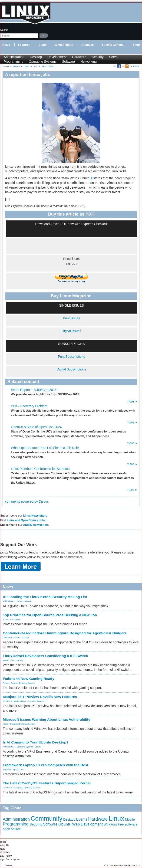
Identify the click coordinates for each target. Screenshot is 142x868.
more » (132, 401)
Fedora (17, 638)
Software (68, 62)
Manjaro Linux (20, 701)
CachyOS (18, 788)
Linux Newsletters (35, 516)
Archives (88, 45)
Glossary (9, 865)
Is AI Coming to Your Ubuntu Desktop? (36, 742)
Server (114, 57)
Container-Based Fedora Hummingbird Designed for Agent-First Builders (65, 633)
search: (5, 30)
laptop (15, 770)
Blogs (42, 45)
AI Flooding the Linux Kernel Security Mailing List (45, 597)
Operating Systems (43, 62)
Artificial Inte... (9, 601)
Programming (13, 62)
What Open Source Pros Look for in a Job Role (45, 448)
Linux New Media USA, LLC (127, 865)
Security (98, 57)
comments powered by (27, 501)
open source (15, 619)
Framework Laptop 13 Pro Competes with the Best (46, 765)
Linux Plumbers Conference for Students (40, 469)
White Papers (64, 45)
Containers (8, 638)
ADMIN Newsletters (36, 525)
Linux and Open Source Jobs (26, 520)
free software (128, 824)
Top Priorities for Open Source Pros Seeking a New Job (50, 615)
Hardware (79, 57)
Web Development (88, 824)
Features (24, 45)
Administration (14, 57)
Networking (89, 62)
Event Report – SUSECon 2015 (34, 390)
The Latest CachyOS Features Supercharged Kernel (47, 783)
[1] (92, 178)
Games (14, 683)
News (6, 45)
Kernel (20, 601)
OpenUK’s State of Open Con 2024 (36, 427)
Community (47, 819)
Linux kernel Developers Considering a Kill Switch (45, 656)
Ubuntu (38, 747)
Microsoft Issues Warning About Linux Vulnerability (46, 719)
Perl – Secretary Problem (29, 406)
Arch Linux (7, 701)
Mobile (130, 819)
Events (82, 819)
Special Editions (113, 45)
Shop (136, 45)
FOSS (5, 619)
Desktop (36, 57)
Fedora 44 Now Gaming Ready (29, 679)
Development (57, 57)
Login (136, 66)
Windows (110, 824)
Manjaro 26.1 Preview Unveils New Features (40, 697)
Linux (12, 660)
